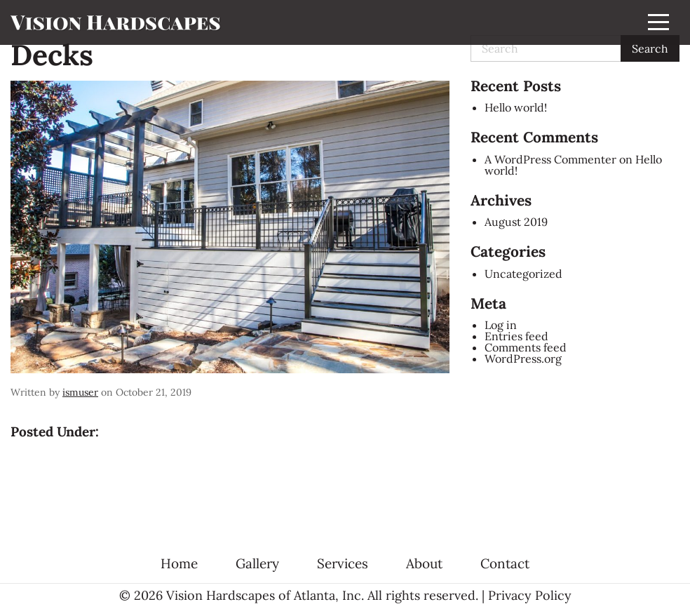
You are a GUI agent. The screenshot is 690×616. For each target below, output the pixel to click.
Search (650, 48)
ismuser (80, 392)
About (424, 564)
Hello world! (516, 107)
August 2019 (516, 222)
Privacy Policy (530, 595)
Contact (505, 564)
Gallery (257, 564)
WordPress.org (523, 359)
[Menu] (658, 22)
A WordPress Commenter (550, 159)
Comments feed (526, 347)
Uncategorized (523, 274)
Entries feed (516, 336)
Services (343, 564)
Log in (501, 325)
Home (179, 564)
